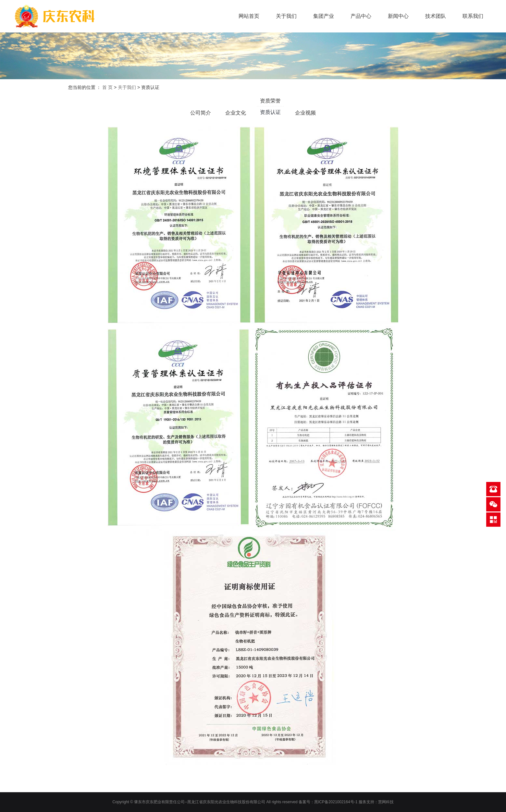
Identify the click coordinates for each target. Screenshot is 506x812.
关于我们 (286, 16)
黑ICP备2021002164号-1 (336, 802)
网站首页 (249, 16)
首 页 (107, 87)
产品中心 (361, 16)
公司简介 (201, 113)
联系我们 (473, 16)
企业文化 (236, 113)
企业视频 (305, 113)
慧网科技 (386, 802)
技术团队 (436, 16)
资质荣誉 (270, 101)
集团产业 (324, 16)
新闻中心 (398, 16)
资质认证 (270, 112)
